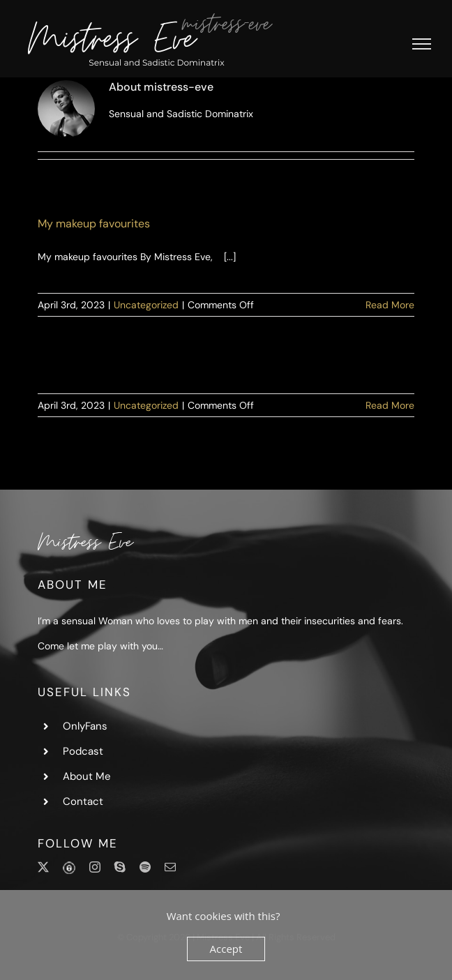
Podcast (83, 751)
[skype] (120, 867)
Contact (83, 801)
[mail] (170, 867)
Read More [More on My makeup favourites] (390, 305)
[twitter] (43, 867)
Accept (226, 949)
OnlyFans (85, 726)
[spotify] (145, 867)
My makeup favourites (94, 224)
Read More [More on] (390, 405)
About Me (87, 776)
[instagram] (95, 867)
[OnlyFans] (69, 868)
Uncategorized (146, 305)
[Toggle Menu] (422, 44)
